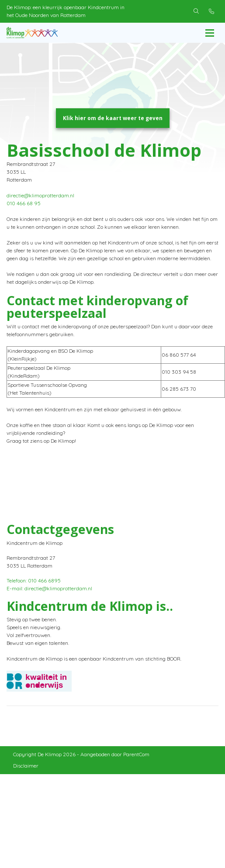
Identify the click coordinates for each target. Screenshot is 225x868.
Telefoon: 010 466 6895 (34, 588)
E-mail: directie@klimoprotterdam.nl (49, 596)
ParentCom (136, 762)
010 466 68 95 (24, 211)
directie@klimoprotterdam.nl (40, 203)
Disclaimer (26, 773)
